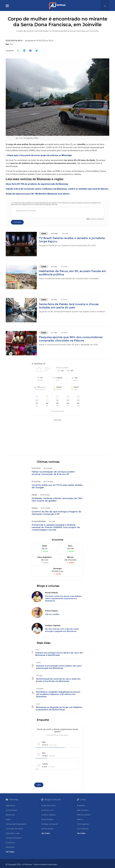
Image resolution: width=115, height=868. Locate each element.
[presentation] (49, 777)
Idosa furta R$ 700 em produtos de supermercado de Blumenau (37, 184)
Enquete (43, 720)
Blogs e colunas (48, 586)
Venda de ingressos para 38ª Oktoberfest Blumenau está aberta (38, 194)
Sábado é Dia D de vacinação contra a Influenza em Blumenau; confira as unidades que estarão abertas (57, 189)
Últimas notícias (48, 462)
